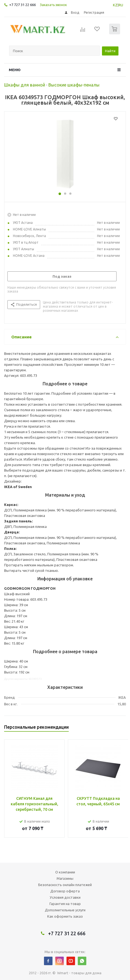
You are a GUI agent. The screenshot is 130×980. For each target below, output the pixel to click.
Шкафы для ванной (25, 85)
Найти (110, 51)
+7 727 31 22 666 (22, 5)
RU (121, 5)
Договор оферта (65, 891)
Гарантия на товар (65, 904)
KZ (115, 5)
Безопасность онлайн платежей (65, 885)
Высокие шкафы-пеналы (74, 85)
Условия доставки (65, 897)
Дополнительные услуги (65, 910)
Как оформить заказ (65, 916)
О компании (65, 872)
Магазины (65, 878)
